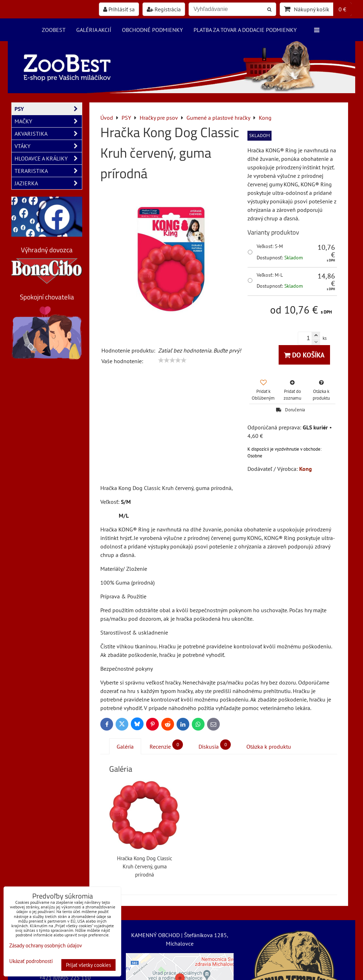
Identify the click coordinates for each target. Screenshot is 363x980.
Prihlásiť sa (119, 9)
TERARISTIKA (48, 171)
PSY (48, 109)
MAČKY (48, 121)
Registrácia (164, 9)
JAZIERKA (48, 183)
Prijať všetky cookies (88, 965)
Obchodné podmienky (152, 30)
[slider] (172, 360)
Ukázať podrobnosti (31, 961)
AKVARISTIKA (48, 134)
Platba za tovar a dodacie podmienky (245, 30)
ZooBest (54, 30)
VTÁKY (48, 146)
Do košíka (304, 355)
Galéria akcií (94, 30)
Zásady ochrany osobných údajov (46, 945)
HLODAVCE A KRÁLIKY (48, 158)
